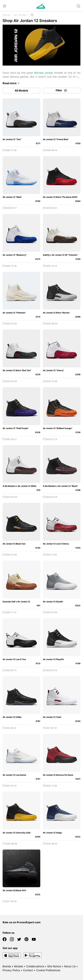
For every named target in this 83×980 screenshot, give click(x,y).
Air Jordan (20, 15)
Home (6, 15)
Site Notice (54, 966)
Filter (62, 90)
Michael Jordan (44, 73)
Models (19, 966)
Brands (7, 966)
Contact (28, 970)
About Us (70, 966)
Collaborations (35, 966)
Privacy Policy (11, 970)
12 (32, 15)
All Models (21, 90)
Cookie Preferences (48, 970)
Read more (12, 83)
